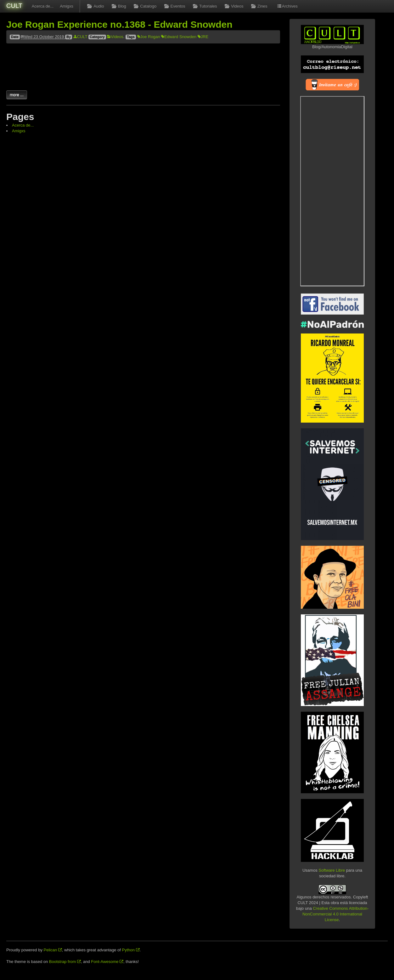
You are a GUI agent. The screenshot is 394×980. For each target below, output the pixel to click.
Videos (234, 6)
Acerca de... (43, 6)
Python (131, 950)
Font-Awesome (107, 962)
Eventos (174, 6)
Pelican (53, 950)
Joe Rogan (149, 37)
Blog (118, 6)
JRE (203, 37)
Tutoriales (204, 6)
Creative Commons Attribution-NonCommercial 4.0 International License (335, 914)
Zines (258, 6)
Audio (95, 6)
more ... (17, 95)
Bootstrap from (65, 962)
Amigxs (67, 6)
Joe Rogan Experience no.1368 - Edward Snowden (119, 24)
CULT (14, 6)
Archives (287, 6)
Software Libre (332, 870)
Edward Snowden (179, 37)
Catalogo (144, 6)
